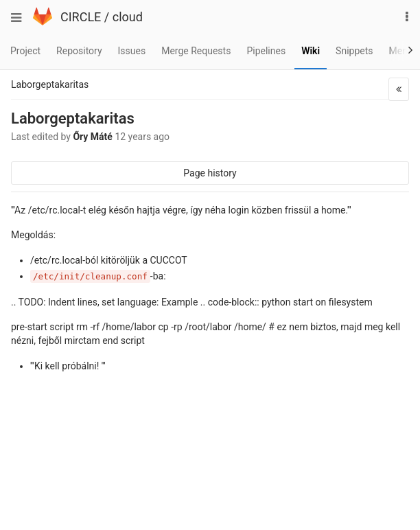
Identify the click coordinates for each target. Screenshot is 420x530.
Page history (210, 173)
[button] (399, 89)
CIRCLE (81, 17)
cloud (128, 17)
